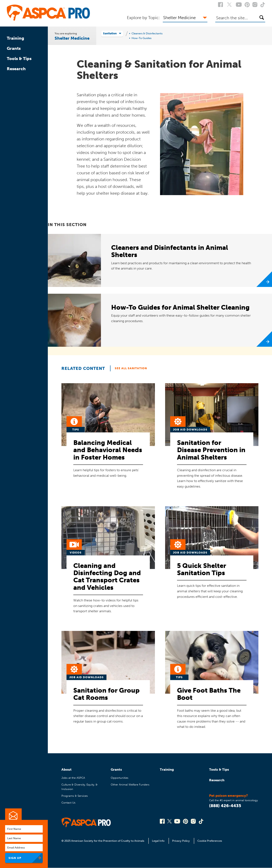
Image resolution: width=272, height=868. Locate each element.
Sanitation (110, 33)
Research (16, 69)
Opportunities (120, 778)
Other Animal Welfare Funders (130, 785)
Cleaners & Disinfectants (147, 34)
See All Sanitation (131, 368)
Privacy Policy (181, 841)
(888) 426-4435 (225, 806)
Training (16, 38)
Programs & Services (75, 796)
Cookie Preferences (210, 841)
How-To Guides (142, 38)
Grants (14, 48)
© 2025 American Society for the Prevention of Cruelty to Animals (103, 841)
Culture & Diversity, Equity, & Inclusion (79, 787)
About (67, 769)
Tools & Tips (19, 59)
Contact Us (68, 803)
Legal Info (158, 841)
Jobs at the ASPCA (73, 778)
